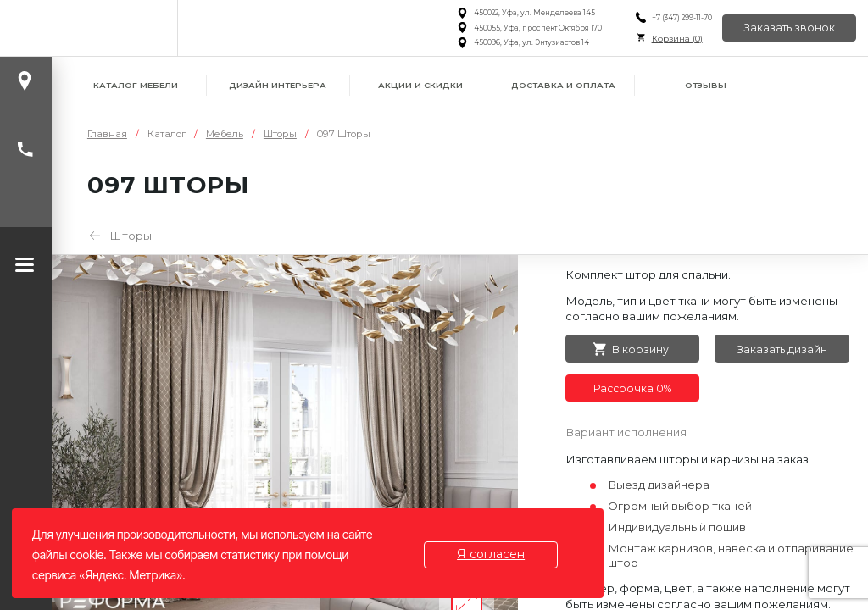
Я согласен (491, 554)
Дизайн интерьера (278, 85)
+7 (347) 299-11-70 (681, 18)
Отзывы (706, 85)
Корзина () (676, 39)
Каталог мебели (136, 85)
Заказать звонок (789, 28)
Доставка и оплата (563, 85)
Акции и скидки (420, 85)
